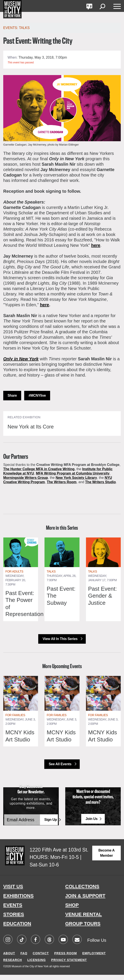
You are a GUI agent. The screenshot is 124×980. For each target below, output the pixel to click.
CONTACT (41, 958)
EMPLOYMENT (94, 958)
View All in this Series (60, 644)
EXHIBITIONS (18, 901)
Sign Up (51, 825)
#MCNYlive (37, 395)
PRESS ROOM (66, 958)
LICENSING (37, 965)
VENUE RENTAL (84, 920)
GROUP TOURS (83, 929)
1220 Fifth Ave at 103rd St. (59, 855)
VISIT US (13, 892)
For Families (15, 720)
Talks (51, 577)
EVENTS (13, 910)
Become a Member (106, 858)
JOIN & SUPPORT (85, 901)
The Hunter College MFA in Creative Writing (39, 469)
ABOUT (9, 958)
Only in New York (21, 359)
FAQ (24, 958)
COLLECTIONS (82, 892)
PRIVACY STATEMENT (69, 965)
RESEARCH (13, 965)
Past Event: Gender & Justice (103, 601)
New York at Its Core (35, 426)
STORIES (14, 920)
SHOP (72, 910)
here (96, 245)
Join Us (92, 824)
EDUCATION (17, 929)
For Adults (14, 577)
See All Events (60, 769)
